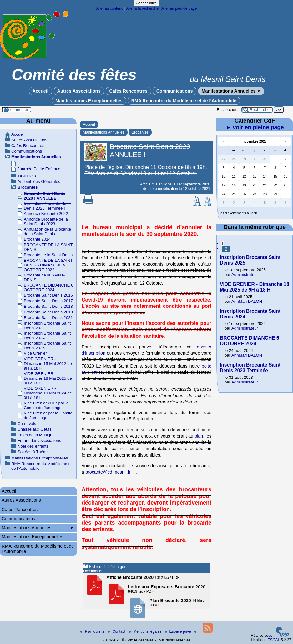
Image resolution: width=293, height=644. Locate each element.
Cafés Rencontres (128, 91)
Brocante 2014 (37, 239)
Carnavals (27, 424)
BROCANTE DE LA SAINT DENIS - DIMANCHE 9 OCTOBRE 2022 (48, 265)
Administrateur (245, 274)
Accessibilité (146, 3)
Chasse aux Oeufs (35, 429)
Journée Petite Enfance (39, 169)
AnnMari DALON (247, 301)
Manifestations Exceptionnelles (89, 101)
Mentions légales (146, 631)
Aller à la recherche (142, 8)
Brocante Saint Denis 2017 (48, 301)
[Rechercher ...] (257, 110)
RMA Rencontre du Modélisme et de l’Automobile (184, 101)
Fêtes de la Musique (36, 435)
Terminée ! (47, 206)
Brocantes (140, 132)
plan (199, 436)
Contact (117, 631)
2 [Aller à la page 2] (226, 249)
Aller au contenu (110, 8)
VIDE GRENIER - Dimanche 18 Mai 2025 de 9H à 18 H (48, 378)
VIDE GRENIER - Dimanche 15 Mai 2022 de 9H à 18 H (48, 364)
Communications (175, 91)
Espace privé (179, 631)
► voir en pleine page (255, 127)
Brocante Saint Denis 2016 (48, 295)
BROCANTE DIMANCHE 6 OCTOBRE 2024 (48, 287)
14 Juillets (27, 176)
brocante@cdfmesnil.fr (108, 472)
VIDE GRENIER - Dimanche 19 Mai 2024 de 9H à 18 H (48, 393)
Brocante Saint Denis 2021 (48, 318)
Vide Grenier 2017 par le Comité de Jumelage (46, 405)
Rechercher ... (228, 110)
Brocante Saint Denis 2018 (48, 306)
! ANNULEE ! (45, 196)
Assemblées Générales (39, 182)
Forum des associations (39, 441)
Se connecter (16, 110)
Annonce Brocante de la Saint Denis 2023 (46, 221)
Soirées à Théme (33, 452)
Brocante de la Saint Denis (48, 255)
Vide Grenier (35, 353)
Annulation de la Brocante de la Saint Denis (47, 231)
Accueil (40, 91)
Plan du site (93, 631)
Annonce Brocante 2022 (46, 213)
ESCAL (274, 640)
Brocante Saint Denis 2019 (48, 312)
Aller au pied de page (179, 8)
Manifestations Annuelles (231, 91)
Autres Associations (79, 91)
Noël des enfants (33, 446)
